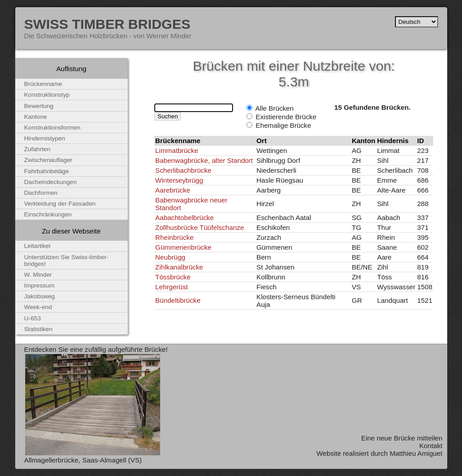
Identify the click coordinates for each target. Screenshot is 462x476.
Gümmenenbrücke (183, 247)
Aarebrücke (173, 190)
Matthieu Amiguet (416, 453)
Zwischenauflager (48, 160)
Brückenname (43, 84)
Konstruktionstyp (47, 95)
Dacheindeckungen (51, 182)
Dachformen (41, 193)
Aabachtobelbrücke (184, 218)
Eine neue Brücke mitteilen (402, 438)
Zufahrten (38, 149)
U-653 (33, 318)
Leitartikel (38, 246)
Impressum (40, 285)
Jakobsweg (40, 296)
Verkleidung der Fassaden (60, 204)
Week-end (38, 307)
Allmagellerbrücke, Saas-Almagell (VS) (83, 460)
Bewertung (39, 106)
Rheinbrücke (174, 237)
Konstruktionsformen (52, 128)
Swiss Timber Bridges (108, 24)
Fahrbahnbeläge (47, 171)
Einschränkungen (48, 214)
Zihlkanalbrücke (179, 267)
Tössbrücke (173, 277)
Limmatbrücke (177, 150)
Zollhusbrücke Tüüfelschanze (200, 227)
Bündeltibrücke (178, 300)
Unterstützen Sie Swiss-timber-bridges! (67, 260)
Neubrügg (170, 257)
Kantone (36, 117)
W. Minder (38, 275)
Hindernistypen (45, 138)
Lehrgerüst (172, 287)
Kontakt (431, 446)
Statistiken (38, 329)
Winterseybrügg (179, 180)
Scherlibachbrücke (183, 170)
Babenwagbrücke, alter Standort (204, 160)
